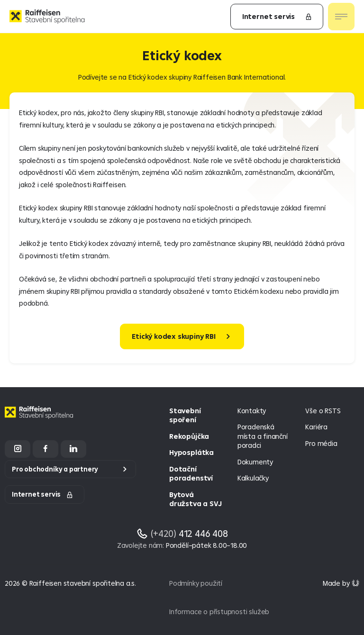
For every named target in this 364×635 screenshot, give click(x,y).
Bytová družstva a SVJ (195, 499)
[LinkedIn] (73, 449)
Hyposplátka (191, 452)
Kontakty (252, 411)
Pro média (321, 443)
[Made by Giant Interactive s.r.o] (341, 583)
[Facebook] (45, 449)
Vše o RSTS (323, 411)
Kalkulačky (253, 478)
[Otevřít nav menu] (341, 17)
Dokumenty (255, 462)
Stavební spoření (185, 415)
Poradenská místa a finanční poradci (263, 436)
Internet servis (277, 16)
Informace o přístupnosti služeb (219, 612)
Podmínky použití (196, 583)
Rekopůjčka (189, 436)
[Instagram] (18, 449)
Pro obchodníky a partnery (55, 469)
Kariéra (316, 427)
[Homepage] (40, 420)
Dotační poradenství (191, 474)
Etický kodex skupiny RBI (173, 336)
